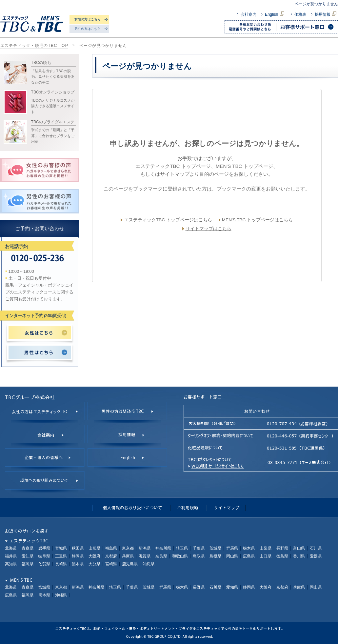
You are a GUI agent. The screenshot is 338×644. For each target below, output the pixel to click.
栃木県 (249, 548)
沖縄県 (149, 564)
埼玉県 (182, 548)
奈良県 (161, 556)
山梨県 (266, 548)
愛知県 (28, 556)
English (275, 14)
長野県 (282, 548)
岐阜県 (44, 556)
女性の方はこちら (88, 19)
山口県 (266, 556)
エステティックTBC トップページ (173, 166)
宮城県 (61, 548)
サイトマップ (175, 174)
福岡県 (28, 564)
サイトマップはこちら (209, 229)
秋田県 (78, 548)
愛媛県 (316, 556)
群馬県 (232, 548)
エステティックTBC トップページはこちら (168, 220)
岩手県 (44, 548)
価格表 (300, 14)
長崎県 (61, 564)
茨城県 (215, 548)
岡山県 (232, 556)
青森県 (28, 548)
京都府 (111, 556)
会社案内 (249, 14)
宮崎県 (111, 564)
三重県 (61, 556)
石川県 (316, 548)
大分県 (94, 564)
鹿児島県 (130, 564)
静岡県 (78, 556)
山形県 (94, 548)
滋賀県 (145, 556)
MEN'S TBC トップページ (244, 166)
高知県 (11, 564)
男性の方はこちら (88, 29)
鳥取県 (199, 556)
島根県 (215, 556)
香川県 (299, 556)
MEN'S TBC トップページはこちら (257, 220)
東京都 (128, 548)
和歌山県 (180, 556)
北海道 (11, 548)
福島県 (111, 548)
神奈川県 (163, 548)
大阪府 (94, 556)
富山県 (299, 548)
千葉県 (199, 548)
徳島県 (282, 556)
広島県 (249, 556)
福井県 (11, 556)
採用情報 (326, 14)
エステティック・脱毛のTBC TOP (34, 46)
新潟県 (145, 548)
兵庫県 (128, 556)
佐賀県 (44, 564)
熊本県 (78, 564)
